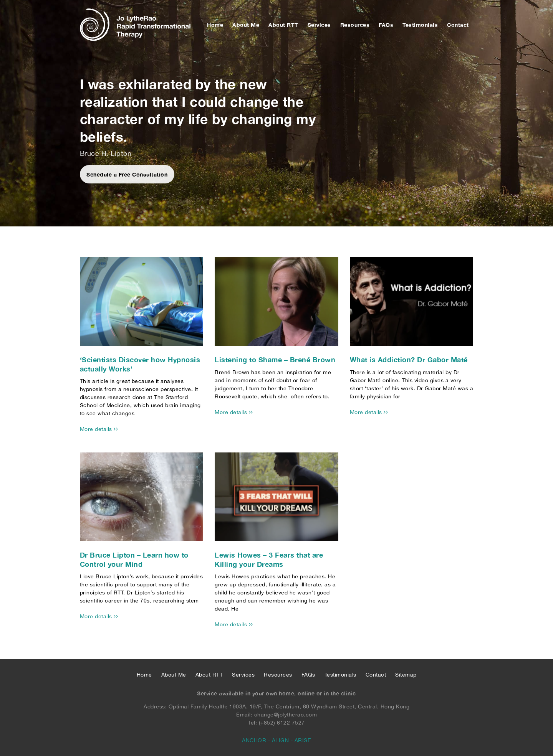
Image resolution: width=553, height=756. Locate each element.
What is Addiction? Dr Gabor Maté (409, 360)
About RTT (283, 25)
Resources (355, 25)
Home (215, 25)
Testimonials (420, 25)
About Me (246, 25)
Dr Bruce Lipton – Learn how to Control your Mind (134, 559)
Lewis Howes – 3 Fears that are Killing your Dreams (269, 559)
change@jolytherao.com (286, 715)
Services (319, 25)
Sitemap (406, 675)
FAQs (386, 25)
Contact (458, 25)
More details (99, 429)
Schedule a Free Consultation (127, 174)
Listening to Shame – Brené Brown (275, 360)
